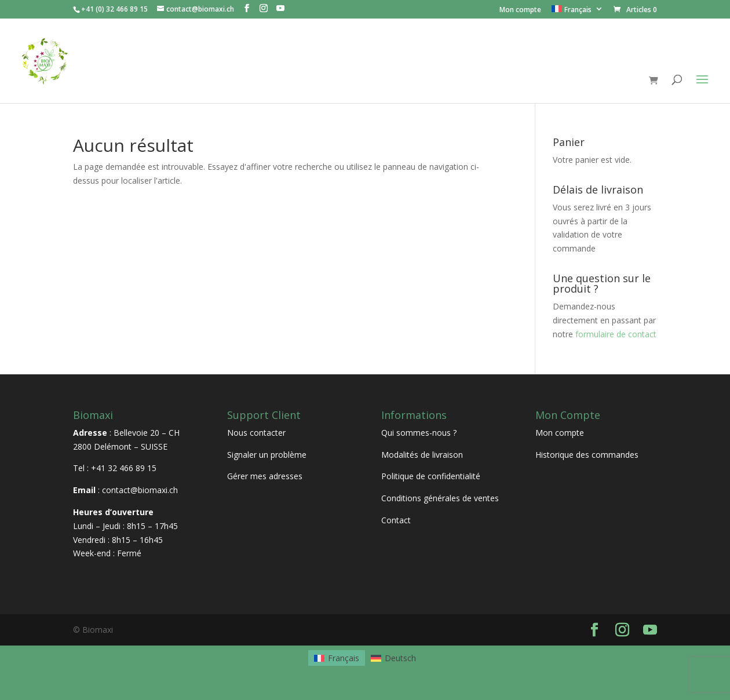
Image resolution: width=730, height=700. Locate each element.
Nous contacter (256, 433)
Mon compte (520, 10)
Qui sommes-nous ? (419, 433)
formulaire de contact (616, 334)
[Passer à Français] (337, 658)
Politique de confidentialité (431, 476)
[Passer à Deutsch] (393, 658)
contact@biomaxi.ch (140, 490)
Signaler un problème (267, 455)
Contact (396, 520)
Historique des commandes (587, 455)
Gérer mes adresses (265, 476)
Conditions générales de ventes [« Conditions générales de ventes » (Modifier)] (440, 498)
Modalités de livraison (422, 455)
